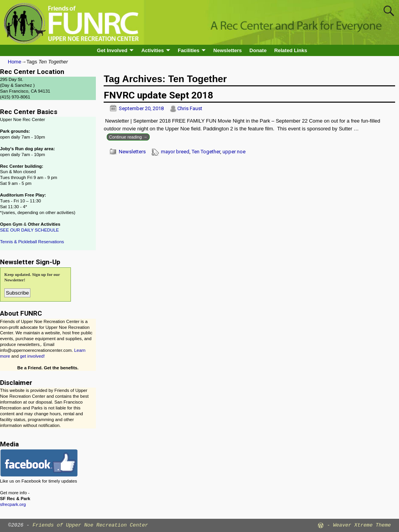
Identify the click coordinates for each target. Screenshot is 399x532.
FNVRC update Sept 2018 (158, 95)
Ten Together (206, 152)
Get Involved (112, 50)
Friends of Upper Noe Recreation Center (90, 525)
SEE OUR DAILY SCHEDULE (29, 230)
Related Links (291, 50)
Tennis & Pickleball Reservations (32, 242)
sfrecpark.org (13, 504)
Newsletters (228, 50)
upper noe (234, 152)
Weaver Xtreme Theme (362, 525)
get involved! (32, 356)
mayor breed (175, 152)
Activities (153, 50)
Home (15, 62)
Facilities (189, 50)
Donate (258, 50)
